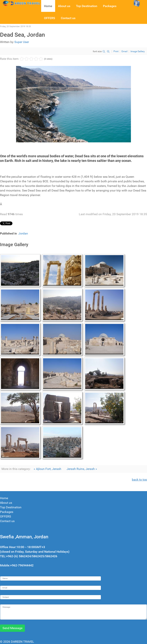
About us (6, 503)
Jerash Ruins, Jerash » (82, 469)
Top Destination (11, 507)
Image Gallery (138, 51)
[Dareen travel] (21, 3)
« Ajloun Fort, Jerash (47, 469)
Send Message (12, 628)
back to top (139, 480)
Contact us (7, 521)
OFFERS (6, 516)
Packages (7, 512)
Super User (22, 42)
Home (4, 498)
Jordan (23, 233)
